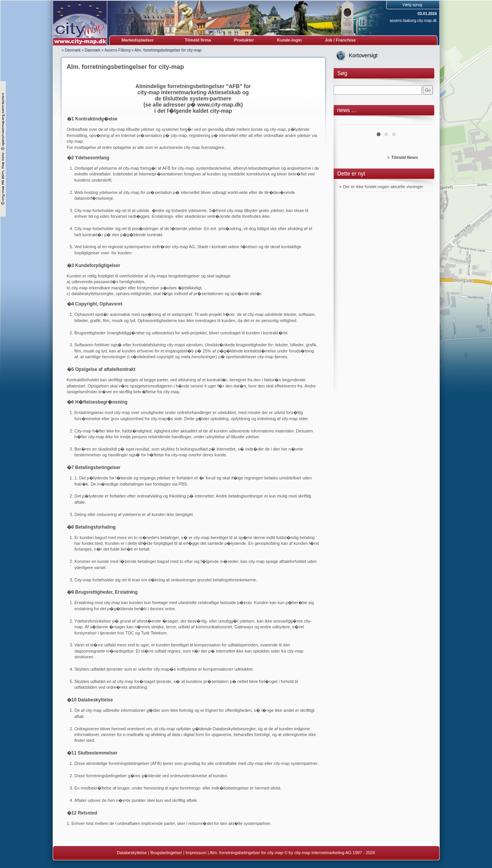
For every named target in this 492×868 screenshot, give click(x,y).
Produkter (244, 40)
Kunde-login (289, 40)
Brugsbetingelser (166, 853)
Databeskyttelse (132, 853)
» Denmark (71, 50)
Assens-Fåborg (118, 50)
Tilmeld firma (198, 40)
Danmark (93, 50)
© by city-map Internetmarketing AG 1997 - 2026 (330, 853)
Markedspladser (138, 40)
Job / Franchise (340, 40)
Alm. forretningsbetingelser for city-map (168, 50)
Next (424, 122)
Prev (349, 122)
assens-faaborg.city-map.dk (413, 21)
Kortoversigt (363, 55)
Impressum (196, 853)
